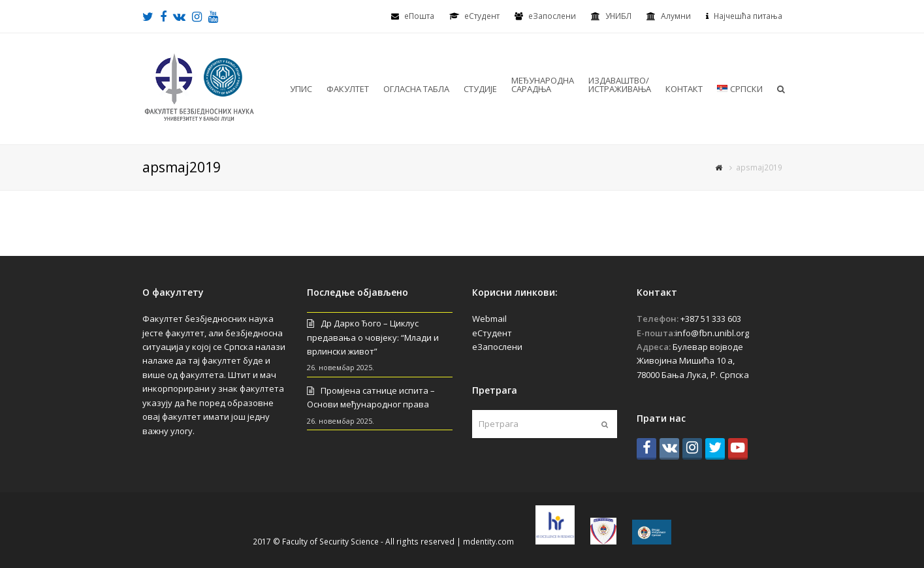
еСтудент (492, 333)
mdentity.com (488, 542)
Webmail (489, 319)
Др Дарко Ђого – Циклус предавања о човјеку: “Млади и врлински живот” (373, 337)
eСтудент (482, 16)
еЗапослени (552, 16)
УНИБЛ (618, 16)
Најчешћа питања (748, 16)
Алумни (676, 16)
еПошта (419, 16)
